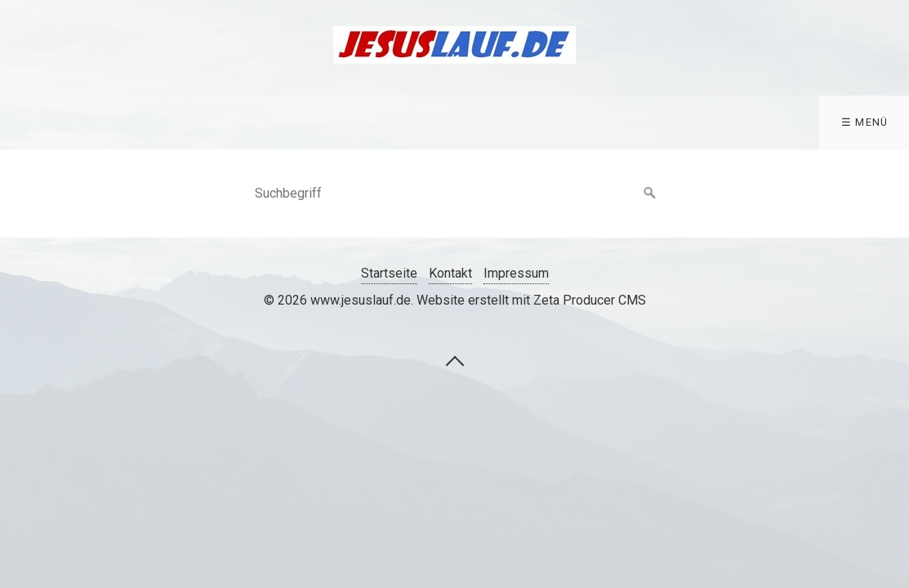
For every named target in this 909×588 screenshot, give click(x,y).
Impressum (516, 273)
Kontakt (450, 273)
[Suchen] (650, 194)
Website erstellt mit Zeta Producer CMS (531, 300)
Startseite (389, 273)
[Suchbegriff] (455, 194)
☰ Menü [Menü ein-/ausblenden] (865, 122)
